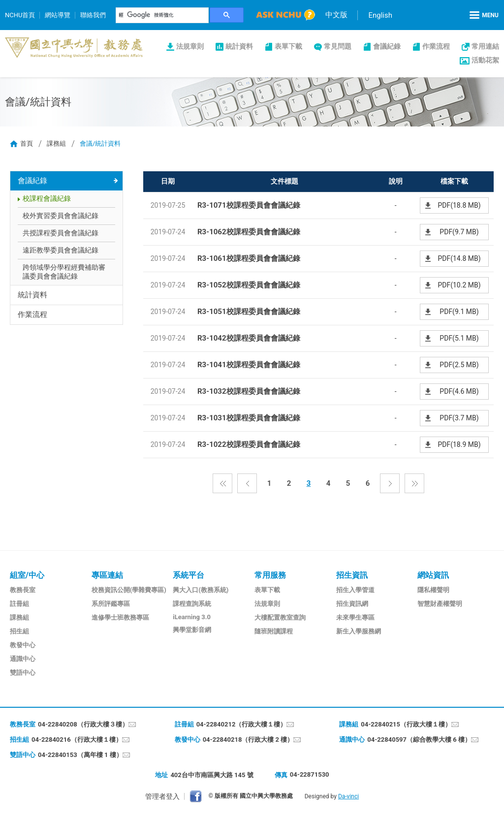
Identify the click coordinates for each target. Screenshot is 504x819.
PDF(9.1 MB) (459, 312)
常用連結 (485, 46)
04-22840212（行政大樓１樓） (242, 724)
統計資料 (239, 46)
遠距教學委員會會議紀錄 (61, 250)
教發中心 (23, 645)
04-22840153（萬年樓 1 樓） (80, 755)
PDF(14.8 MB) (459, 258)
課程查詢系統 (192, 604)
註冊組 (19, 604)
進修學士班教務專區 (120, 617)
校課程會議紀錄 (47, 198)
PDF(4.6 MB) (459, 391)
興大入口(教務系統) (201, 590)
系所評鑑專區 (111, 604)
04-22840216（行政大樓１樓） (77, 740)
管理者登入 (162, 796)
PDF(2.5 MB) (459, 365)
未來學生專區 (355, 617)
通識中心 (23, 659)
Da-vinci (348, 796)
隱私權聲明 (433, 590)
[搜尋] (162, 15)
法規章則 (190, 46)
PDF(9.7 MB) (459, 232)
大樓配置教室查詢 (280, 617)
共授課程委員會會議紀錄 (61, 233)
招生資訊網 (352, 604)
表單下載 (288, 46)
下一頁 (390, 483)
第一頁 (222, 483)
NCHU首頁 (20, 15)
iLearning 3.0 (192, 617)
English (380, 15)
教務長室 (23, 590)
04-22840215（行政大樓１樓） (406, 724)
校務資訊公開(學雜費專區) (129, 590)
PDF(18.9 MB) (459, 444)
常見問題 (338, 46)
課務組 (56, 143)
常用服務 (270, 575)
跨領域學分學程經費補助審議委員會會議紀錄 (64, 272)
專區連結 (107, 575)
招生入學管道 (355, 590)
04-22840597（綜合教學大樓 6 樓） (419, 740)
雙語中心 (23, 673)
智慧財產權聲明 (440, 604)
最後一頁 (414, 483)
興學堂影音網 (192, 630)
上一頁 (247, 483)
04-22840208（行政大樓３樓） (83, 724)
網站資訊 (433, 575)
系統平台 (189, 575)
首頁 (27, 143)
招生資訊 (352, 575)
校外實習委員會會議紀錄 (61, 216)
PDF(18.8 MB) (459, 205)
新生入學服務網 (359, 631)
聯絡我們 (93, 15)
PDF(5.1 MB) (459, 338)
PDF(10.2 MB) (459, 285)
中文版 (336, 15)
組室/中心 (27, 575)
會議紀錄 (387, 46)
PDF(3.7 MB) (459, 418)
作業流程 (436, 46)
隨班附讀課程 (274, 631)
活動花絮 (485, 60)
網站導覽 (58, 15)
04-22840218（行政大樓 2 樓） (248, 740)
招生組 (19, 631)
